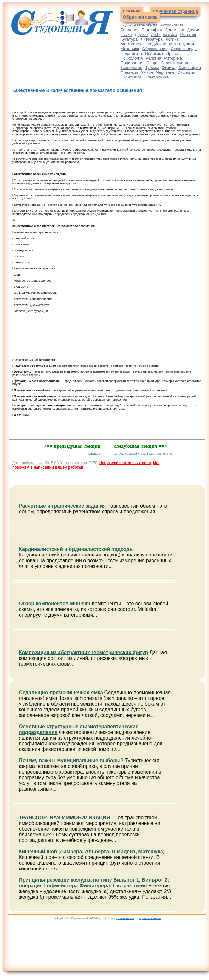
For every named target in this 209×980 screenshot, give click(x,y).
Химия (147, 72)
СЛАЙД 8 (94, 454)
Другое (141, 35)
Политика (154, 53)
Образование (155, 49)
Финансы (129, 72)
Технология (131, 68)
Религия (153, 58)
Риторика (173, 58)
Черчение (165, 72)
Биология (130, 30)
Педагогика (131, 53)
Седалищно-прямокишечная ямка (61, 692)
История (188, 35)
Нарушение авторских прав (125, 463)
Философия (190, 68)
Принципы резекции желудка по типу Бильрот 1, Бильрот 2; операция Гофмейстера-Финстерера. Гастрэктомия (94, 883)
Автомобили (146, 25)
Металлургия (181, 44)
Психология (132, 58)
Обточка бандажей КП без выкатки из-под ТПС (143, 454)
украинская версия (149, 918)
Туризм (152, 68)
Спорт (152, 63)
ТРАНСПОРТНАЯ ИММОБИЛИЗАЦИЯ (65, 818)
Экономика (131, 77)
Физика (169, 68)
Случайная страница (175, 11)
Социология (132, 63)
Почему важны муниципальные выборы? (71, 761)
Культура (129, 39)
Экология (186, 72)
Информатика (164, 35)
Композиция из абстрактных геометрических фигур (83, 652)
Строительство (175, 63)
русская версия (125, 918)
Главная (132, 11)
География (152, 30)
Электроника (157, 77)
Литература (152, 39)
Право (172, 53)
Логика (172, 39)
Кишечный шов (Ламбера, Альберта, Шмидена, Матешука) (92, 852)
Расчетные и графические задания (62, 506)
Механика (130, 49)
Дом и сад (175, 30)
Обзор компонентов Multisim (55, 604)
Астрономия (172, 25)
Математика (132, 44)
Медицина (156, 44)
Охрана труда (184, 49)
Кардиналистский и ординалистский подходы (76, 549)
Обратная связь (140, 17)
